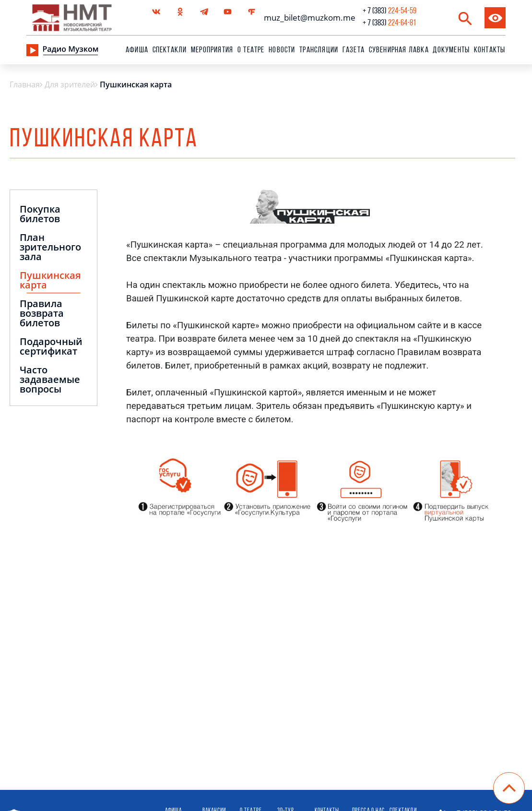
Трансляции (319, 50)
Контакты (490, 50)
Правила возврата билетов (42, 314)
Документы (451, 50)
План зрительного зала (50, 248)
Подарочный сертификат (51, 347)
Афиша (137, 50)
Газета (354, 50)
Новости (282, 50)
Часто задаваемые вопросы (50, 380)
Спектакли (170, 50)
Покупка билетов (40, 215)
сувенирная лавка (399, 50)
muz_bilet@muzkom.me (307, 18)
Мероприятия (212, 50)
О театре (251, 50)
